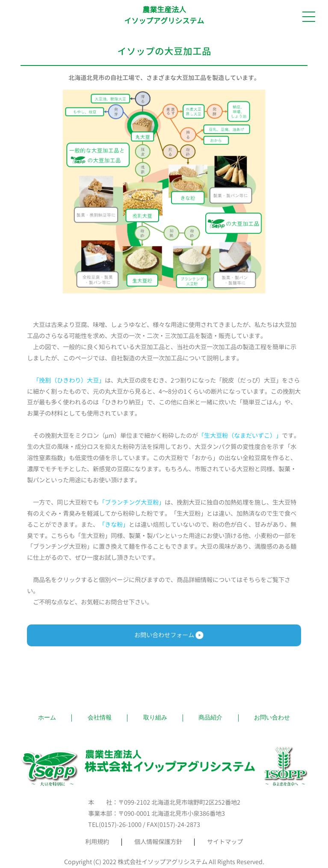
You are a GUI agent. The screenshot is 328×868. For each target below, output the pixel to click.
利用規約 (97, 842)
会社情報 (100, 717)
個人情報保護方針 (158, 842)
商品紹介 (210, 717)
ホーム (47, 717)
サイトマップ (225, 842)
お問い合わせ (272, 717)
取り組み (155, 717)
